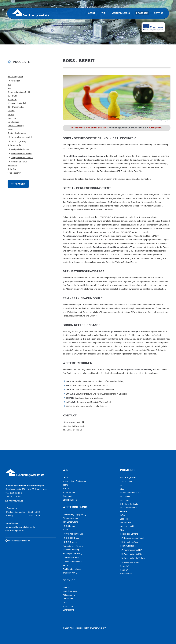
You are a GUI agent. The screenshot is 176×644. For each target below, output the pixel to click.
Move (10, 129)
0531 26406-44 (17, 497)
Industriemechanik (74, 562)
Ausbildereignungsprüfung (75, 514)
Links (65, 602)
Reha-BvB (12, 165)
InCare (11, 115)
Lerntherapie (13, 122)
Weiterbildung (121, 13)
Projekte (142, 13)
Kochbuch (15, 81)
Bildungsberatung (71, 518)
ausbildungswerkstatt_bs (19, 541)
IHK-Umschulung (70, 522)
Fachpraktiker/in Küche (21, 153)
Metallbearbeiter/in (19, 162)
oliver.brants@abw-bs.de (74, 426)
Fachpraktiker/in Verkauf (22, 158)
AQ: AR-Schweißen (75, 534)
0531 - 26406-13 (75, 430)
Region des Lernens (17, 133)
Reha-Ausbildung (15, 145)
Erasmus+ (67, 496)
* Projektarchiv (14, 173)
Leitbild (66, 477)
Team (65, 485)
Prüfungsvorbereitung (72, 553)
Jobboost (12, 118)
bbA (9, 88)
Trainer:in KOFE (70, 573)
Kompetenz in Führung (73, 546)
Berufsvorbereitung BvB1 (19, 92)
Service (159, 13)
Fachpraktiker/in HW (20, 149)
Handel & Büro (73, 558)
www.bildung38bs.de (15, 531)
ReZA (65, 565)
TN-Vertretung (69, 492)
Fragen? (20, 184)
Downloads (68, 599)
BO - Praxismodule (16, 107)
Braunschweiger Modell (21, 137)
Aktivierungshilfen (15, 77)
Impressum (68, 606)
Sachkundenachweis (72, 569)
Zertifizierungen (70, 500)
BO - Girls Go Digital (17, 103)
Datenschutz (68, 610)
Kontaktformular (70, 591)
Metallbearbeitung (71, 550)
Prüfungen (71, 526)
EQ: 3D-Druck (72, 538)
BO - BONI (12, 96)
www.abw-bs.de (13, 523)
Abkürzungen (69, 595)
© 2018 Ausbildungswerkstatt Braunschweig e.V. (85, 628)
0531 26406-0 (16, 493)
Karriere (66, 489)
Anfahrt (66, 587)
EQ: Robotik (72, 542)
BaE (9, 85)
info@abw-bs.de (16, 501)
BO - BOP (12, 100)
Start (92, 13)
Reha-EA (12, 169)
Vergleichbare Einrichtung (74, 481)
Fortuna (11, 111)
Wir (104, 13)
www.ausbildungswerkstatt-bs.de (20, 527)
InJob (65, 530)
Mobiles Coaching (16, 126)
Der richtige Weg (18, 141)
